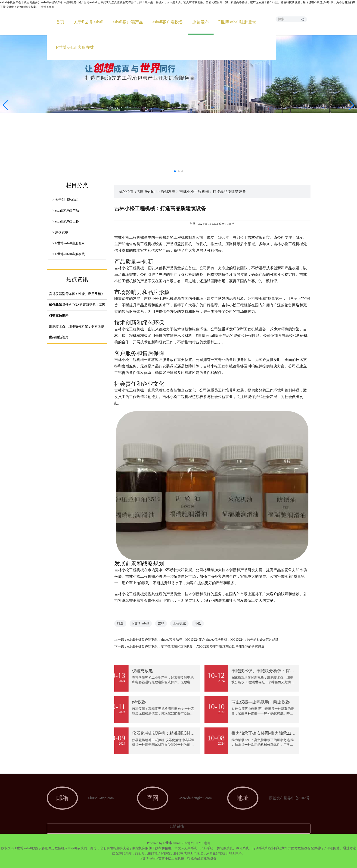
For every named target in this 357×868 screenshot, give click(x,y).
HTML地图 (202, 843)
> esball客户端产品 (66, 211)
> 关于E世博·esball (65, 200)
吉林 (161, 623)
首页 (60, 22)
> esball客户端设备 (66, 221)
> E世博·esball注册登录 (69, 243)
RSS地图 (188, 843)
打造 (120, 623)
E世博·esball (147, 192)
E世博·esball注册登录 (237, 22)
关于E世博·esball (88, 22)
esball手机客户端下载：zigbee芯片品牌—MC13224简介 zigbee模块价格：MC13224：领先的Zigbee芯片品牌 (203, 640)
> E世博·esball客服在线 (69, 254)
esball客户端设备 (168, 22)
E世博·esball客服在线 (75, 47)
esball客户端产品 (128, 22)
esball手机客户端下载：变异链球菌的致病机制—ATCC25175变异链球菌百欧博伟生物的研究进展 (196, 647)
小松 (198, 623)
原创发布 (201, 22)
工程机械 (179, 623)
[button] (352, 105)
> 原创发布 (60, 232)
